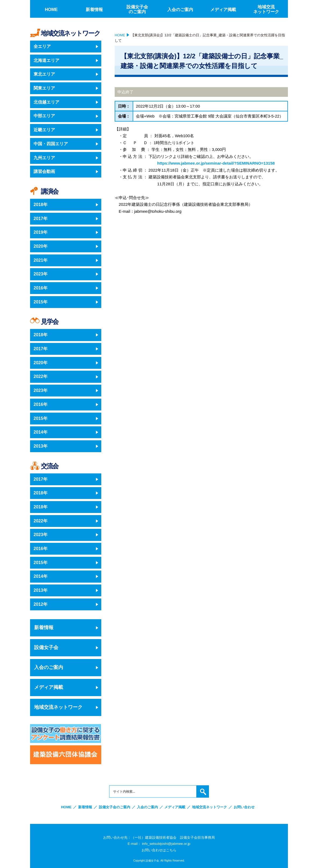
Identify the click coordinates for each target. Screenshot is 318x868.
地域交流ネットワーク (58, 707)
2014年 (41, 432)
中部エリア (44, 116)
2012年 (41, 604)
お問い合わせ (244, 807)
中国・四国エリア (51, 144)
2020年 (41, 246)
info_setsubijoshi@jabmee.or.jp (166, 844)
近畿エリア (44, 130)
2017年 (41, 219)
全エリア (42, 46)
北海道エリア (46, 60)
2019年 (41, 232)
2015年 (41, 302)
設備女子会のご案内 (115, 807)
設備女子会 (46, 647)
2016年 (41, 288)
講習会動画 (44, 171)
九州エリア (44, 158)
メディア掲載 (49, 687)
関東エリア (44, 88)
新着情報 (44, 628)
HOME (120, 35)
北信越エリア (46, 102)
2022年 (41, 376)
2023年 (41, 274)
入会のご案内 (49, 667)
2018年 (41, 205)
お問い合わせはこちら (159, 850)
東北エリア (44, 74)
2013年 (41, 446)
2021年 (41, 260)
